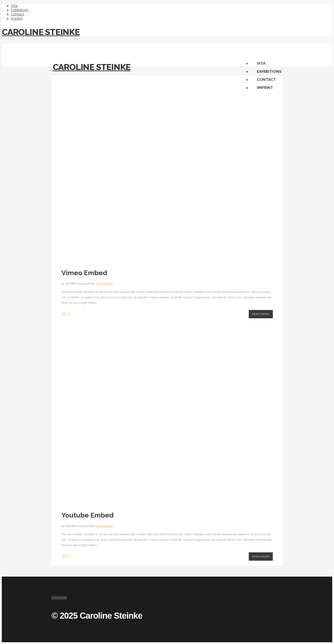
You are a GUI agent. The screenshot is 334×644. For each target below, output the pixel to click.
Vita (14, 6)
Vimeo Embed (84, 273)
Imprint (17, 19)
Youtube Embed (87, 515)
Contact (18, 14)
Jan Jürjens (104, 284)
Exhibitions (20, 10)
